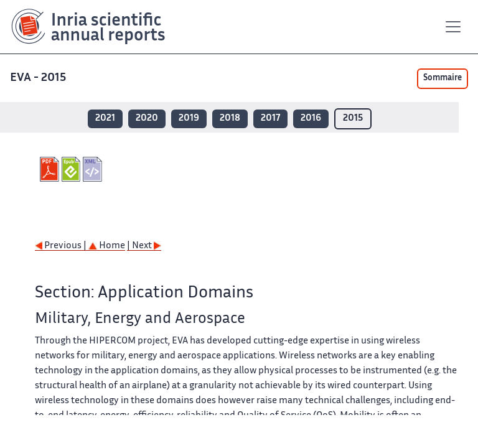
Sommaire (443, 78)
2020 (147, 119)
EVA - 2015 (39, 78)
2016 (311, 119)
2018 (230, 119)
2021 (105, 119)
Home (107, 246)
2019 (189, 119)
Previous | (62, 246)
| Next (144, 246)
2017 (270, 119)
